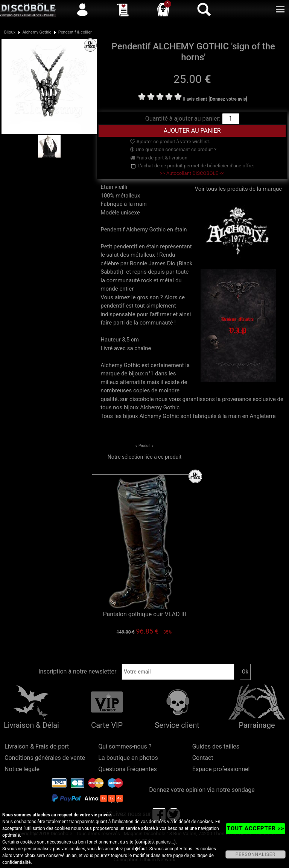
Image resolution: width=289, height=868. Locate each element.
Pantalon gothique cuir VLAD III (144, 614)
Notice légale (22, 769)
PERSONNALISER (256, 854)
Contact (203, 758)
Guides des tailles (216, 746)
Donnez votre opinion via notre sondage (202, 790)
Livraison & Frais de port (37, 746)
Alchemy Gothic (37, 32)
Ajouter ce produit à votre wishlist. (170, 142)
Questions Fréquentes (128, 769)
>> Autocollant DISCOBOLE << (192, 173)
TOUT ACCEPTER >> (256, 828)
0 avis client (195, 99)
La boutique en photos (128, 758)
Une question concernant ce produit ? (173, 149)
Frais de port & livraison (159, 158)
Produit (144, 446)
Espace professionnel (221, 769)
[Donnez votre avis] (228, 99)
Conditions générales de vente (45, 758)
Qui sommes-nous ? (125, 746)
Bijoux (10, 32)
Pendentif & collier (75, 32)
